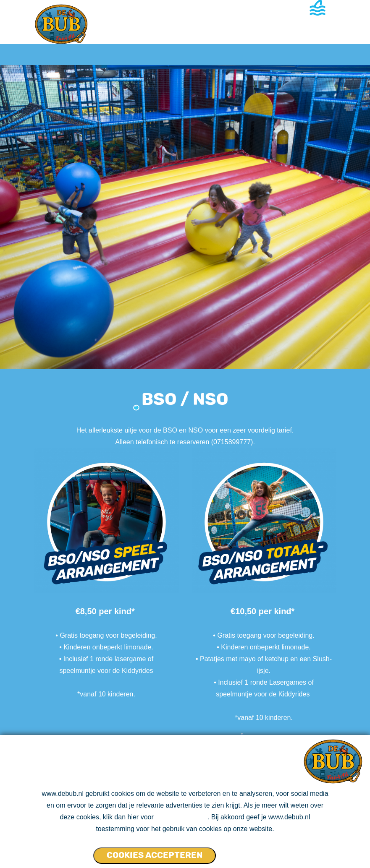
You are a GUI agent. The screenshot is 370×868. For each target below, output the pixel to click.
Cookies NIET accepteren (248, 852)
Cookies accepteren (155, 855)
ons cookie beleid (181, 817)
